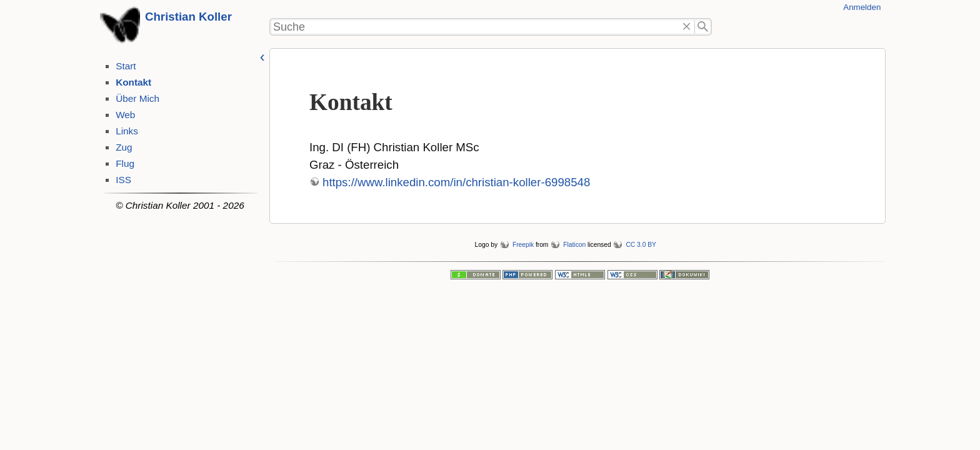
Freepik (523, 245)
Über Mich (137, 98)
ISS (123, 180)
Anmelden (862, 7)
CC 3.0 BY (641, 245)
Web (125, 115)
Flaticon (574, 245)
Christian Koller (188, 17)
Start (126, 66)
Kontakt (133, 82)
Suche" (703, 27)
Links (127, 131)
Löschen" (687, 27)
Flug (125, 163)
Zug (124, 147)
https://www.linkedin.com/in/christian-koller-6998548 (456, 182)
